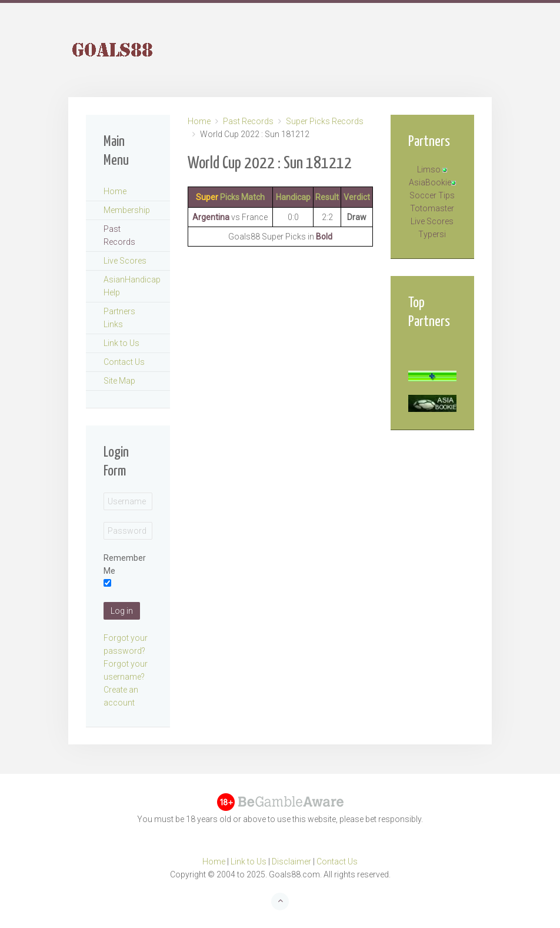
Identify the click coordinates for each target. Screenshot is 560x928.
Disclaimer (291, 862)
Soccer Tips (432, 195)
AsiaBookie (430, 182)
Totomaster (432, 208)
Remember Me (125, 564)
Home (199, 121)
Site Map (119, 381)
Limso (429, 169)
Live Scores (125, 261)
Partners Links (119, 318)
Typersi (432, 234)
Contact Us (124, 362)
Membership (127, 210)
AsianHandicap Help (132, 286)
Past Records (248, 121)
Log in (122, 611)
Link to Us (121, 343)
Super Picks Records (325, 121)
